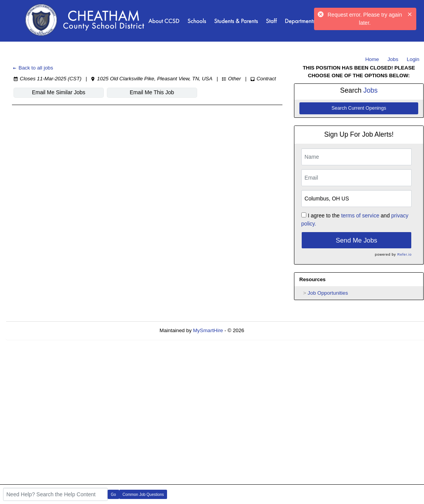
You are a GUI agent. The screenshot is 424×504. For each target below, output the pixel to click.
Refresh (267, 330)
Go (113, 495)
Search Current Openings (359, 108)
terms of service (360, 216)
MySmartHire (208, 330)
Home (372, 59)
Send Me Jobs (356, 240)
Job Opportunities (328, 293)
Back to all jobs (33, 68)
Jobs (393, 59)
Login (413, 59)
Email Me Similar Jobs (59, 92)
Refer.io (405, 255)
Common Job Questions (143, 495)
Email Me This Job (152, 92)
